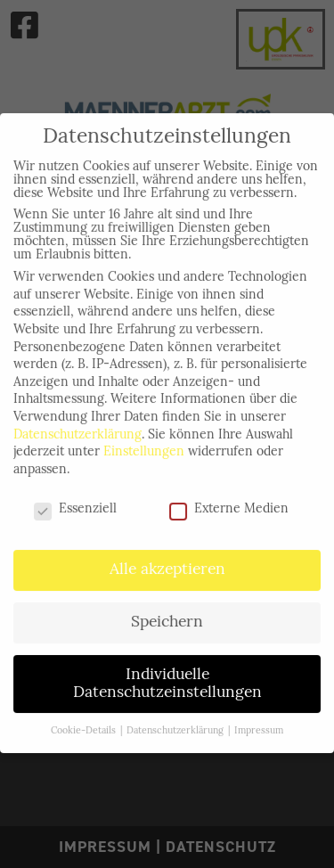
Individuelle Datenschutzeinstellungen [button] (167, 679)
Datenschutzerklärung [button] (176, 725)
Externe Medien (229, 503)
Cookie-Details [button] (85, 725)
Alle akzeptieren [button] (167, 565)
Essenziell (75, 503)
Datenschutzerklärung (77, 429)
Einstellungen (144, 447)
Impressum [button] (259, 725)
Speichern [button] (167, 617)
